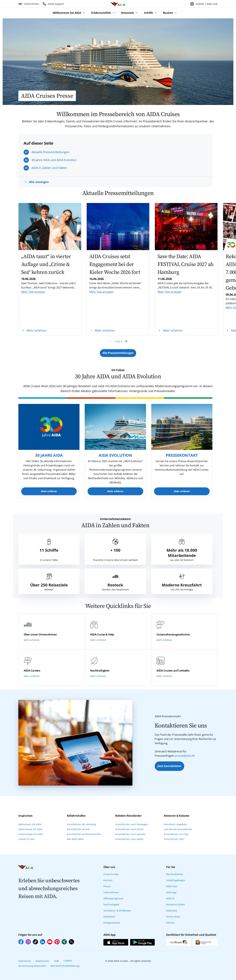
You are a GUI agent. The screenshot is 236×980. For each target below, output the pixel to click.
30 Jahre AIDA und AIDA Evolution (54, 160)
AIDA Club (172, 886)
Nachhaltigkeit (111, 904)
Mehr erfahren (49, 491)
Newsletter (109, 917)
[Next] (126, 341)
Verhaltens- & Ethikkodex (117, 911)
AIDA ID (170, 898)
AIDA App (171, 892)
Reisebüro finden (176, 904)
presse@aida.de (185, 756)
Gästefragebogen (176, 880)
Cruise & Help (111, 874)
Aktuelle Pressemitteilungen (50, 152)
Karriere (108, 880)
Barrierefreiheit (175, 874)
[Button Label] (118, 353)
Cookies (68, 961)
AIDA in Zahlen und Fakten (49, 168)
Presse (107, 886)
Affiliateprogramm (113, 898)
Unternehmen (111, 892)
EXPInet (170, 923)
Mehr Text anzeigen (33, 292)
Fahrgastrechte (112, 923)
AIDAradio (172, 911)
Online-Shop (173, 917)
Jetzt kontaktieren (169, 766)
